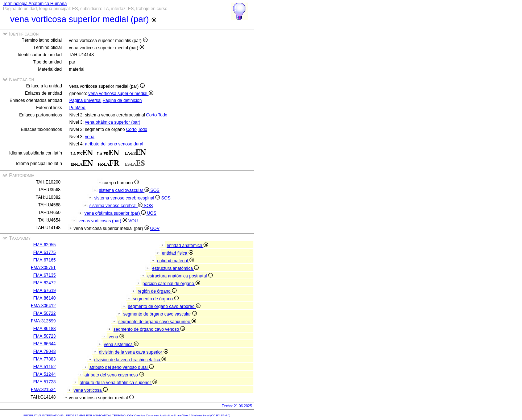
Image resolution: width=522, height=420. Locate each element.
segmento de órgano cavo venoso (149, 329)
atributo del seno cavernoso (114, 375)
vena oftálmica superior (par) (113, 122)
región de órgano (157, 291)
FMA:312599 (43, 321)
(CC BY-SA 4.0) (220, 415)
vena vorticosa (91, 390)
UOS (152, 213)
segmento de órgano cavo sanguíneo (157, 322)
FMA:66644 (45, 344)
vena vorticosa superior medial (121, 94)
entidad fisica (177, 253)
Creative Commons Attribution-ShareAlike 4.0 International (172, 415)
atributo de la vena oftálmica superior (118, 383)
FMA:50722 (45, 313)
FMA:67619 (45, 291)
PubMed (77, 108)
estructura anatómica (175, 268)
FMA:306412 (43, 306)
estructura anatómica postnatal (180, 276)
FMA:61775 (45, 252)
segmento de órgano (156, 299)
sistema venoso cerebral (116, 206)
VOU (133, 221)
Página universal (85, 100)
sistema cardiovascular (125, 190)
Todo (163, 115)
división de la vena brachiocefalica (130, 360)
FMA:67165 (45, 260)
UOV (155, 228)
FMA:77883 (45, 359)
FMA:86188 (45, 329)
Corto (151, 115)
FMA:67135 (45, 275)
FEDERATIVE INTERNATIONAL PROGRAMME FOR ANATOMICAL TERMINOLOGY (78, 415)
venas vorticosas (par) (103, 221)
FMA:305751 (43, 268)
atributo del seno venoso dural (114, 144)
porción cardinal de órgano (171, 284)
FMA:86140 (45, 298)
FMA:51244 (45, 374)
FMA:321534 (43, 390)
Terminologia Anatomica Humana (35, 4)
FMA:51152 (45, 367)
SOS (155, 190)
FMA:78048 (45, 351)
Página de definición (122, 100)
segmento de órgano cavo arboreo (164, 306)
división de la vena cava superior (133, 352)
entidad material (175, 261)
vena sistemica (121, 345)
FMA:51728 (45, 382)
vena (90, 137)
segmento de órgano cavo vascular (160, 314)
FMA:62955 (45, 245)
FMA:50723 (45, 336)
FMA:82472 (45, 283)
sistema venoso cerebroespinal (128, 198)
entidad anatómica (187, 246)
